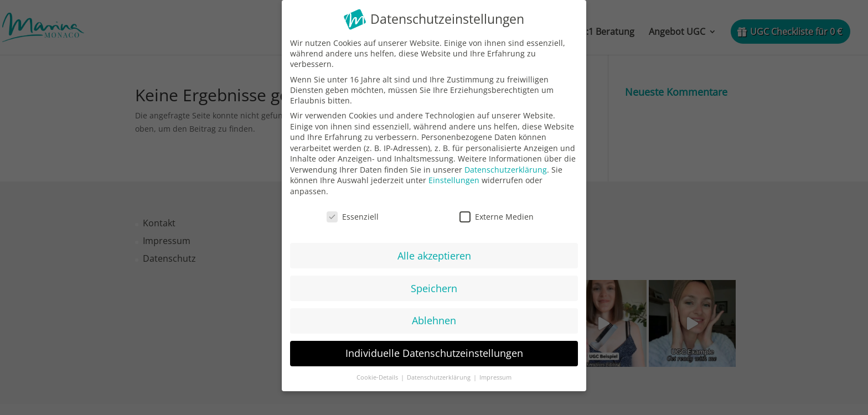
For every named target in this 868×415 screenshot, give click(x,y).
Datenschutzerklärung (506, 166)
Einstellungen (454, 177)
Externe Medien (497, 213)
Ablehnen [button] (434, 318)
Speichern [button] (434, 285)
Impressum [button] (495, 375)
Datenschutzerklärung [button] (440, 375)
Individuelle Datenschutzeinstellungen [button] (434, 350)
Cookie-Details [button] (378, 375)
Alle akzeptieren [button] (434, 252)
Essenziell (353, 213)
